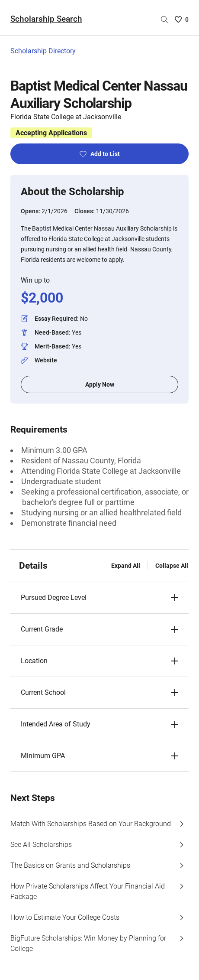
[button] (99, 598)
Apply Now (100, 384)
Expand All (126, 566)
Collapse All (172, 566)
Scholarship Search (46, 19)
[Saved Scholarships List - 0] (182, 20)
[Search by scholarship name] (164, 20)
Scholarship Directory (43, 51)
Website (46, 360)
